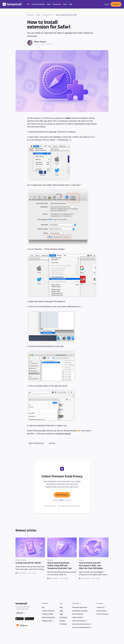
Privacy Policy (101, 611)
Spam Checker (78, 617)
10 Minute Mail (47, 614)
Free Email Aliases (80, 621)
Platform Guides (21, 560)
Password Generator (80, 607)
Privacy (81, 560)
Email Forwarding (38, 4)
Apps (49, 4)
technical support (64, 433)
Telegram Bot (48, 621)
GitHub (63, 624)
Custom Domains (48, 611)
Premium (116, 4)
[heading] (30, 563)
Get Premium (62, 495)
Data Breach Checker (80, 611)
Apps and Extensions (36, 443)
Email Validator (78, 614)
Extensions (57, 4)
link (55, 132)
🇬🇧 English (21, 613)
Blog (65, 4)
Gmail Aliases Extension (82, 624)
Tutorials (52, 443)
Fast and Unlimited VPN (82, 627)
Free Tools (77, 603)
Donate (62, 621)
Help (71, 4)
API (28, 4)
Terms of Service (103, 614)
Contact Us (101, 607)
